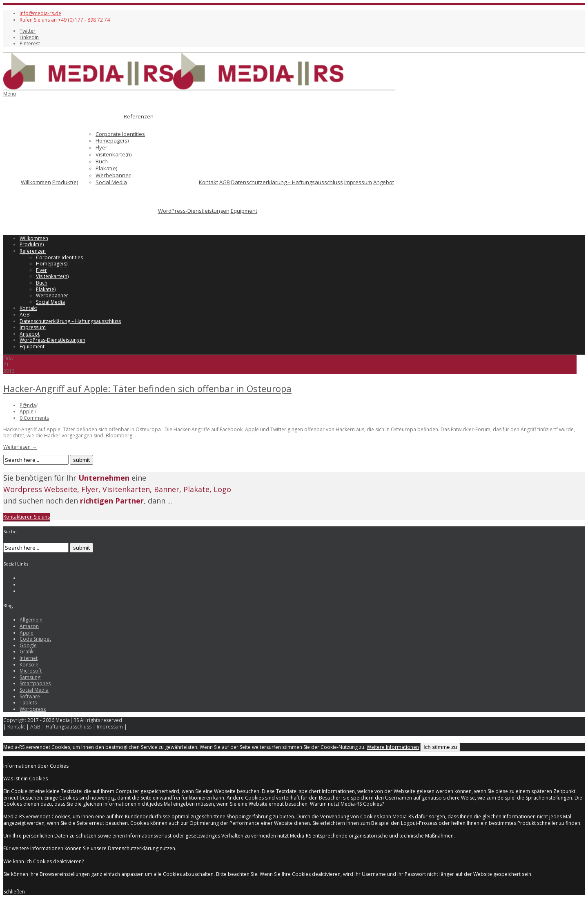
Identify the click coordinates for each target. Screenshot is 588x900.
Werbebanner (113, 175)
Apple (27, 411)
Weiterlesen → (20, 447)
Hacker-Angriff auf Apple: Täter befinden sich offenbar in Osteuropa (147, 388)
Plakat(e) (106, 168)
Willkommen (36, 182)
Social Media (111, 182)
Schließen (14, 892)
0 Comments (34, 418)
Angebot (384, 182)
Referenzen (139, 116)
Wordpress (33, 709)
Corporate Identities (120, 134)
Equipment (244, 211)
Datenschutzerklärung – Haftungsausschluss (287, 182)
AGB (225, 182)
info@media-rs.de (40, 13)
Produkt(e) (65, 182)
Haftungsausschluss (69, 727)
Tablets (28, 703)
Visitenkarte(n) (114, 154)
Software (30, 696)
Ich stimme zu (440, 747)
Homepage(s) (112, 140)
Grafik (27, 652)
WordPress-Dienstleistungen (194, 211)
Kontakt (208, 182)
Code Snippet (35, 639)
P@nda (28, 405)
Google (28, 645)
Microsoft (31, 671)
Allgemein (31, 620)
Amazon (29, 626)
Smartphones (35, 683)
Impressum (358, 182)
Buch (102, 161)
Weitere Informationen (393, 747)
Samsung (30, 677)
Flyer (101, 147)
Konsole (29, 665)
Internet (29, 658)
